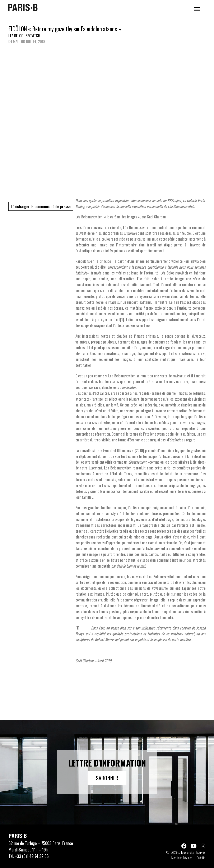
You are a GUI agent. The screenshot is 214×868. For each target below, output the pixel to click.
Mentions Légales (182, 858)
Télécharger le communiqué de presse (41, 206)
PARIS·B (23, 7)
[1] (122, 319)
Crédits (201, 858)
